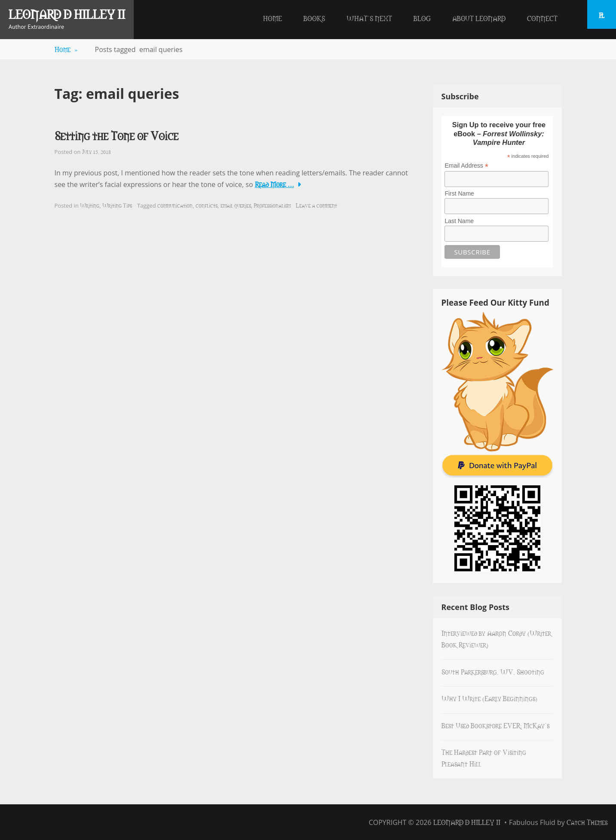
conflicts (207, 205)
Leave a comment (316, 205)
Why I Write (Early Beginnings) (489, 698)
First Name (459, 193)
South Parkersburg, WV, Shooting (493, 671)
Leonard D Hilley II (67, 14)
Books (314, 18)
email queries (236, 205)
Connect (542, 18)
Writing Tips (117, 205)
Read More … (274, 184)
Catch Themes (587, 822)
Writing (90, 205)
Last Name (459, 221)
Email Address (466, 166)
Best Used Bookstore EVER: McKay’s (495, 725)
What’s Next (369, 18)
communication (175, 205)
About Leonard (479, 18)
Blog (422, 18)
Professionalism (272, 205)
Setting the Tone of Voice (116, 135)
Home (273, 18)
